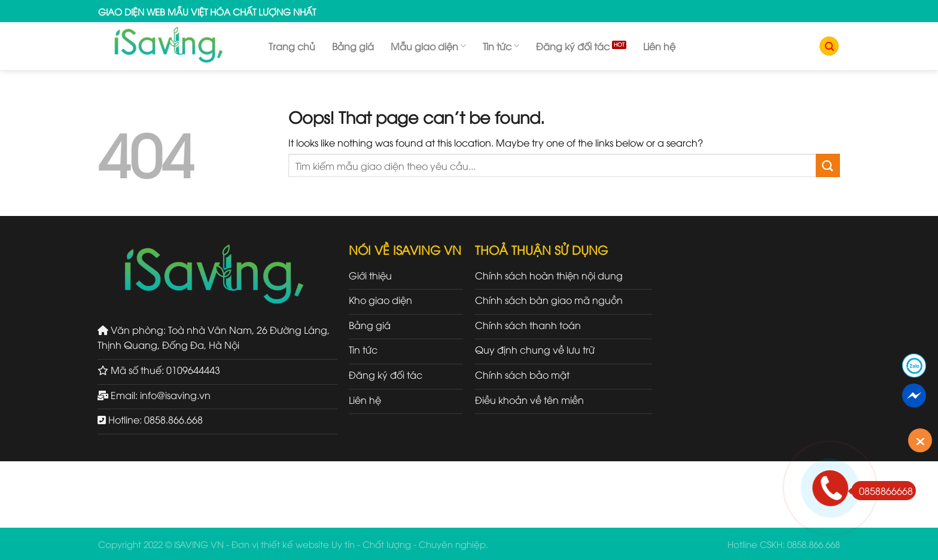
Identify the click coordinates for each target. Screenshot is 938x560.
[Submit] (828, 165)
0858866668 (882, 491)
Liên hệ (659, 46)
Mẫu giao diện (428, 46)
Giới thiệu (370, 275)
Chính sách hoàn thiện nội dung (549, 275)
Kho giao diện (380, 300)
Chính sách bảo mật (522, 375)
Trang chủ (292, 46)
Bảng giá (353, 46)
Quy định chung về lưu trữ (535, 349)
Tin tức (501, 46)
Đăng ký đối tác (573, 46)
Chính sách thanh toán (528, 325)
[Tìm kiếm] (829, 46)
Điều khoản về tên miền (529, 400)
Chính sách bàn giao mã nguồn (549, 300)
